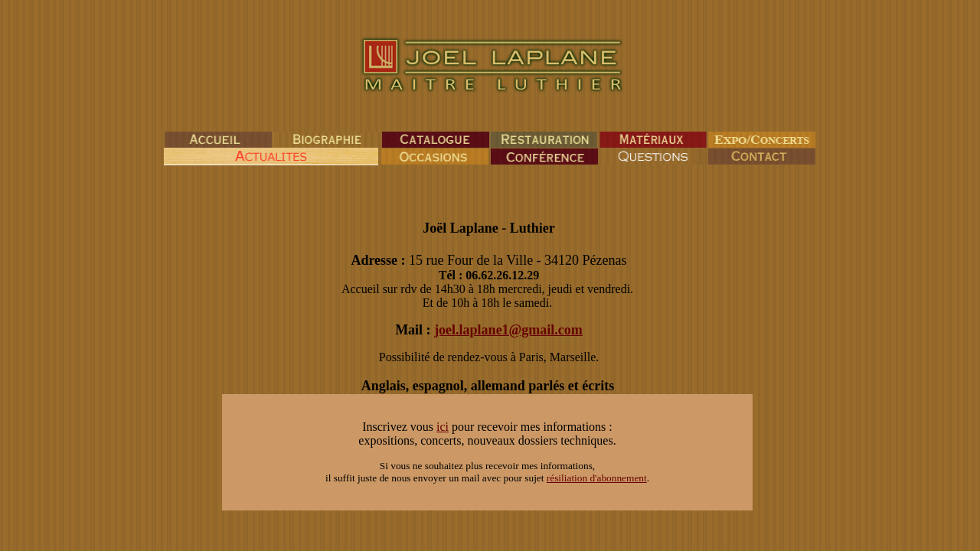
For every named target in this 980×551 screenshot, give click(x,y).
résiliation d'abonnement (597, 478)
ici (443, 427)
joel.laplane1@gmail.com (508, 330)
